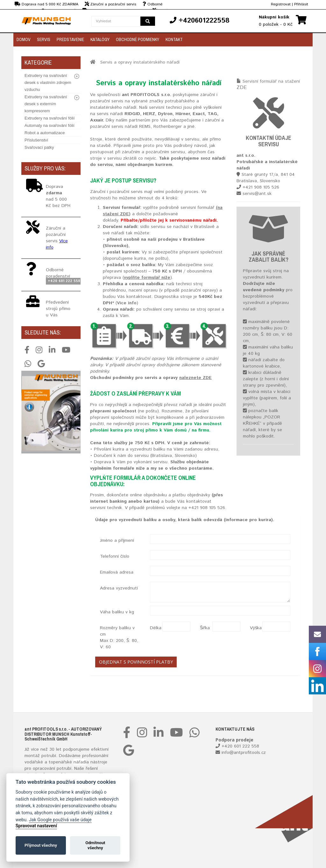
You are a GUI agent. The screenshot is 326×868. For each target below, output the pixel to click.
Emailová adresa (117, 572)
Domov (24, 39)
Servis (44, 39)
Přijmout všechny (41, 845)
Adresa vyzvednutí (119, 588)
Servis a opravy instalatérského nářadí (140, 62)
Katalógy (100, 39)
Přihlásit (301, 4)
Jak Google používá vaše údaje (60, 820)
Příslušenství (36, 140)
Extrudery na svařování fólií (50, 118)
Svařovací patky (39, 147)
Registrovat (281, 4)
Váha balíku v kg (117, 612)
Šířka (204, 628)
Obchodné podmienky (138, 39)
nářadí (80, 762)
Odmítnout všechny (95, 845)
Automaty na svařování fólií (50, 125)
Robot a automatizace (45, 133)
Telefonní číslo (115, 556)
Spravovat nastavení (36, 826)
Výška (254, 628)
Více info (127, 303)
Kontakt (174, 39)
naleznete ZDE (195, 378)
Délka (154, 628)
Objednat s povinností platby (136, 662)
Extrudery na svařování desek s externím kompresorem (46, 104)
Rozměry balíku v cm (119, 637)
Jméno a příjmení (117, 541)
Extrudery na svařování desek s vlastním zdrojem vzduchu (48, 83)
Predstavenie (70, 39)
